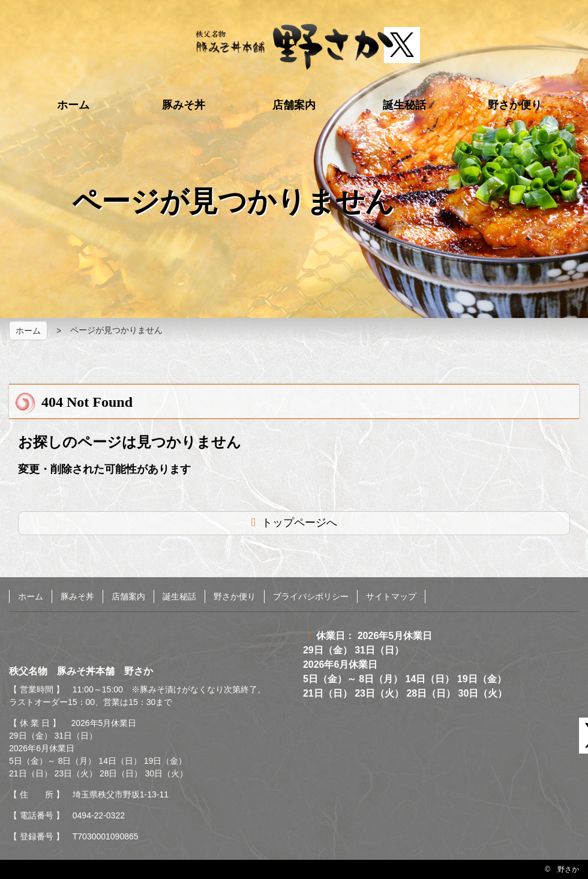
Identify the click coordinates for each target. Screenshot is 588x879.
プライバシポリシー (311, 596)
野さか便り (515, 105)
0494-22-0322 (99, 815)
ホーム (73, 105)
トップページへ (299, 523)
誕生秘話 (404, 105)
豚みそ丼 (184, 105)
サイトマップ (391, 596)
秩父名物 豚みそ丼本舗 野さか (294, 47)
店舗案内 (294, 105)
